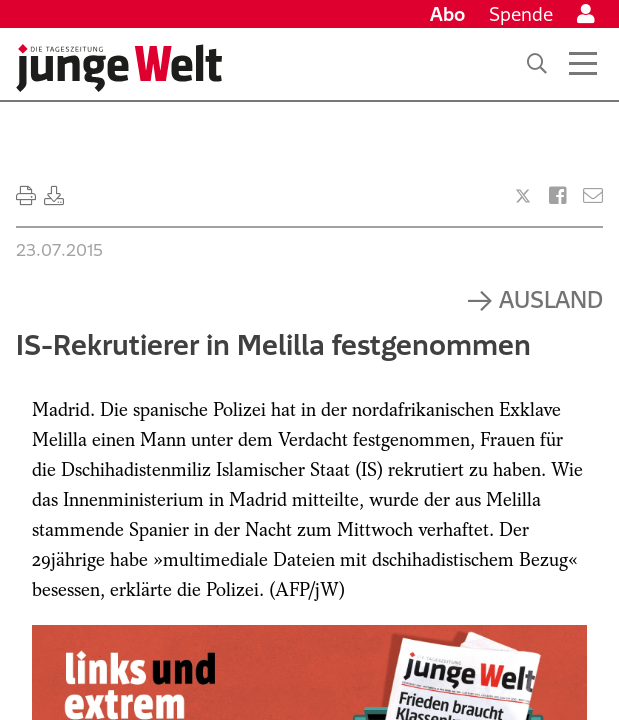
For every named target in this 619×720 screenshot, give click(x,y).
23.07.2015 (59, 250)
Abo (447, 14)
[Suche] (537, 64)
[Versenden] (593, 196)
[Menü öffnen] (583, 64)
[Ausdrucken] (26, 196)
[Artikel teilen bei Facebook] (558, 196)
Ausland (551, 299)
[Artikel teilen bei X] (523, 196)
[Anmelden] (586, 14)
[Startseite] (119, 68)
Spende (521, 14)
